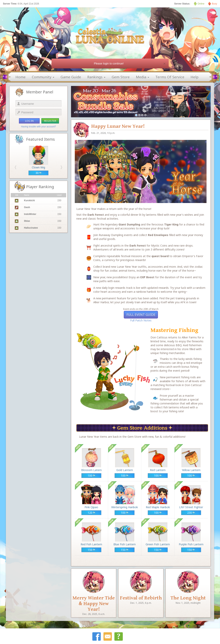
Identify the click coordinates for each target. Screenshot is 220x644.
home (20, 77)
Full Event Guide (141, 315)
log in (29, 121)
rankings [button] (96, 77)
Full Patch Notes (141, 320)
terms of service (170, 77)
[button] (16, 167)
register (50, 121)
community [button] (43, 77)
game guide (71, 77)
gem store (121, 77)
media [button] (143, 77)
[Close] (164, 64)
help (195, 77)
